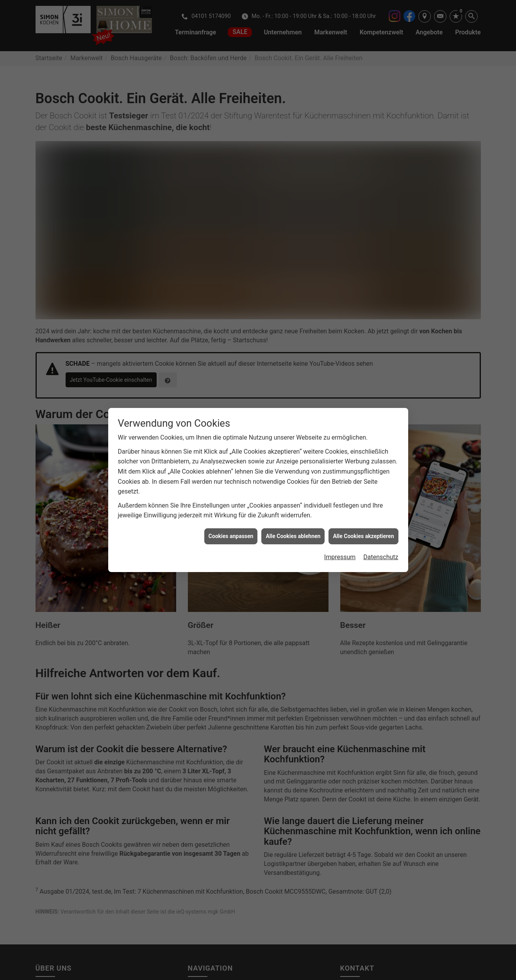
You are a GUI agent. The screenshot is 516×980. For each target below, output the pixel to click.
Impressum (340, 557)
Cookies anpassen (231, 536)
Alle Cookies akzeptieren (363, 536)
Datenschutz (381, 557)
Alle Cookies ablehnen (293, 536)
